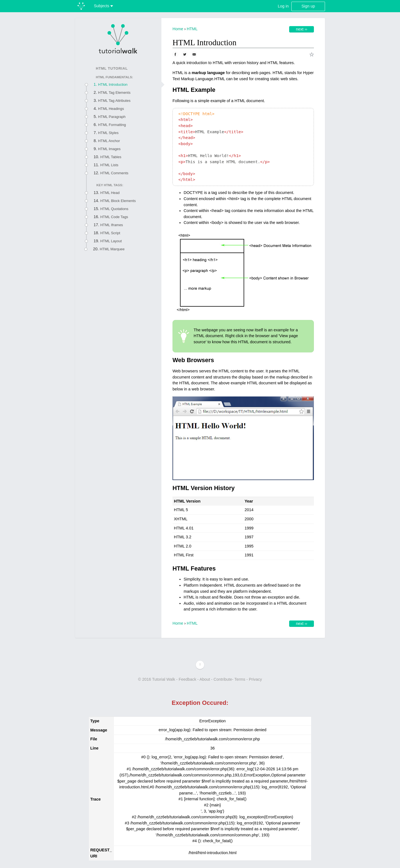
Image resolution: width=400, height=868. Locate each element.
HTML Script (110, 233)
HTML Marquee (112, 249)
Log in (283, 6)
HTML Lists (109, 165)
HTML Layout (111, 241)
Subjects (103, 6)
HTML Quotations (114, 209)
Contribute (223, 679)
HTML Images (109, 149)
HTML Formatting (112, 125)
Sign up (308, 6)
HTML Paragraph (112, 117)
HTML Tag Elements (114, 93)
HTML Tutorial (112, 68)
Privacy (255, 679)
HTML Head (110, 193)
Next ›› (302, 29)
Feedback (187, 679)
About (205, 679)
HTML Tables (111, 157)
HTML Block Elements (118, 201)
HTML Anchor (109, 141)
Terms (240, 679)
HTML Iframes (112, 225)
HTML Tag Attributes (114, 101)
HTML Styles (108, 133)
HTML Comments (114, 173)
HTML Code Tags (114, 217)
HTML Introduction (113, 84)
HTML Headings (111, 109)
